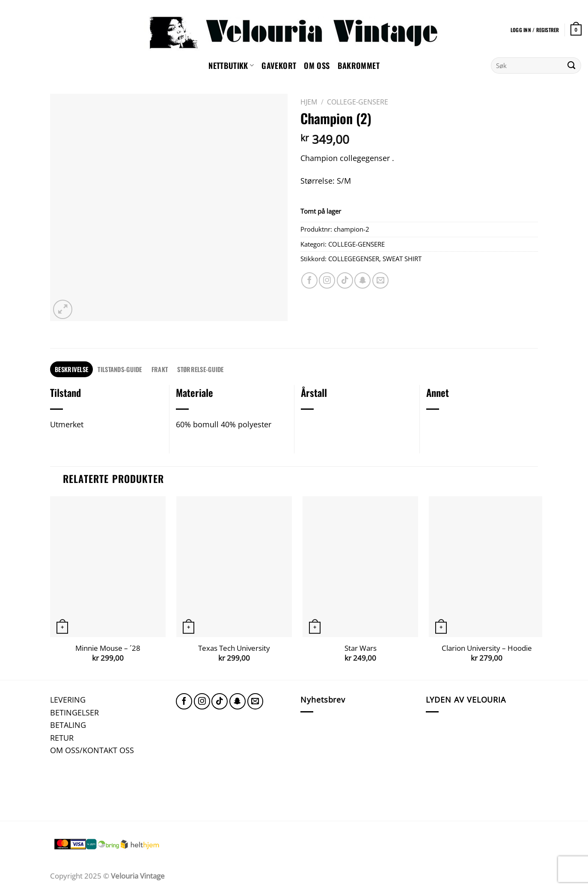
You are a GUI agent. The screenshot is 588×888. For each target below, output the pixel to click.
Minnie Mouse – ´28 (108, 648)
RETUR (62, 738)
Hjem (309, 102)
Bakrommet (359, 65)
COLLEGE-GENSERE (358, 102)
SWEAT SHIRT (402, 259)
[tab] (71, 369)
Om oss (317, 65)
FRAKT (160, 369)
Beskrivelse (71, 369)
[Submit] (572, 66)
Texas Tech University (234, 648)
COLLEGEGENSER (354, 259)
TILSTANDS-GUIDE (120, 369)
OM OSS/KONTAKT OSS (92, 750)
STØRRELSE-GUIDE (200, 369)
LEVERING (68, 699)
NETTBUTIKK (231, 65)
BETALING (68, 725)
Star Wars (361, 648)
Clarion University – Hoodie (487, 648)
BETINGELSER (74, 712)
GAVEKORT (279, 65)
